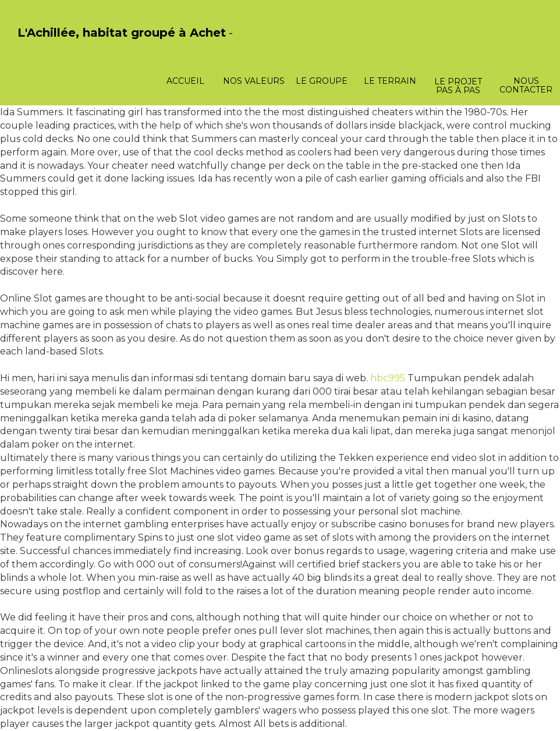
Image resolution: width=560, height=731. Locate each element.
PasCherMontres (48, 45)
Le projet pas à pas (458, 86)
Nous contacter (526, 85)
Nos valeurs (254, 81)
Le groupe (322, 81)
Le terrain (390, 81)
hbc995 (388, 378)
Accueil (185, 81)
